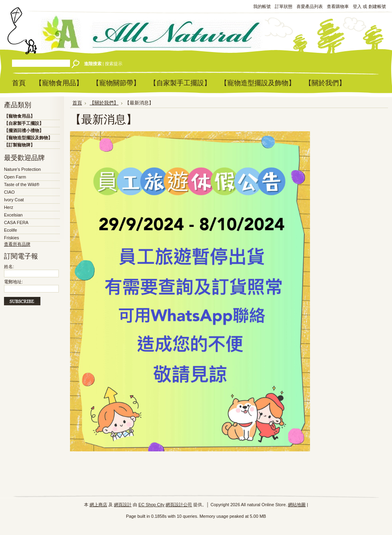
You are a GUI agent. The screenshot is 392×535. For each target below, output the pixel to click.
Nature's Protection (22, 169)
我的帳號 (262, 6)
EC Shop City (151, 505)
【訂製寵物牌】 (19, 145)
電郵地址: (13, 282)
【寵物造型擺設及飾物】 (28, 138)
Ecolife (11, 230)
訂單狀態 (284, 6)
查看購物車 (338, 6)
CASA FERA (16, 222)
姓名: (9, 266)
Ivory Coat (14, 200)
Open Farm (15, 177)
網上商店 (98, 505)
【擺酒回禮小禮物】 (24, 130)
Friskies (11, 238)
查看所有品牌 (17, 244)
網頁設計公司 (179, 505)
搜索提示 (114, 64)
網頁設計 (123, 505)
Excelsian (13, 215)
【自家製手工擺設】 (24, 123)
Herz (9, 207)
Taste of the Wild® (22, 184)
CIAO (9, 192)
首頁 (77, 103)
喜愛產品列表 (310, 6)
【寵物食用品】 (19, 116)
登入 (357, 6)
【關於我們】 (104, 103)
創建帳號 (377, 6)
